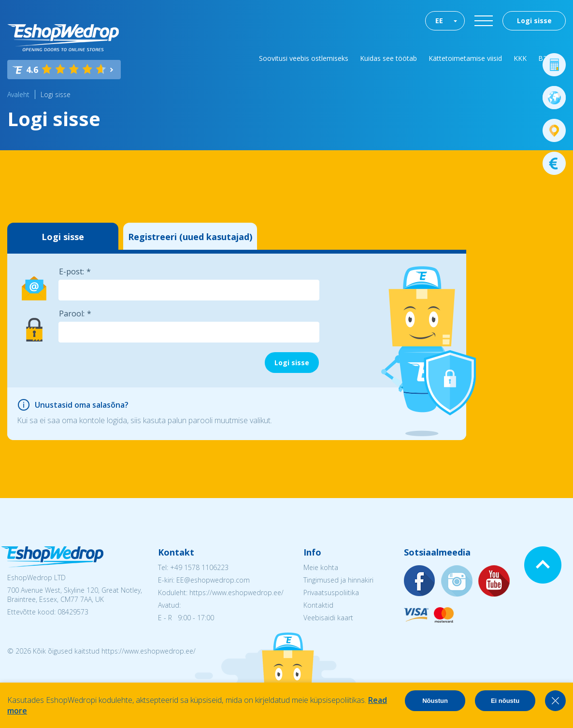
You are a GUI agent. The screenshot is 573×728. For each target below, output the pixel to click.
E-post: (72, 271)
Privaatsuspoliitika (331, 592)
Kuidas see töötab (388, 58)
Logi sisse (534, 21)
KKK (520, 58)
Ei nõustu (505, 701)
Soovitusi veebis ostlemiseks (304, 58)
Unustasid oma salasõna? (82, 405)
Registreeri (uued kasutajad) (190, 237)
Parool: (72, 314)
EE (439, 21)
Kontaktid (318, 605)
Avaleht (18, 94)
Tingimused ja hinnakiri (338, 580)
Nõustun (435, 701)
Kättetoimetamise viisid (465, 58)
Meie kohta (321, 567)
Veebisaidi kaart (328, 618)
